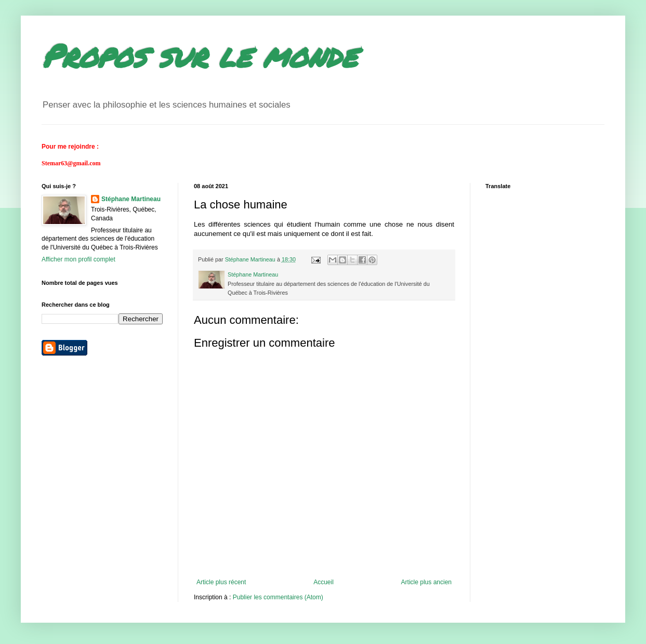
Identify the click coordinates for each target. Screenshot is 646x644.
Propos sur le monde (199, 55)
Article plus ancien (426, 582)
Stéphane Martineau (131, 199)
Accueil (324, 582)
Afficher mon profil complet (78, 259)
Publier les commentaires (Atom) (278, 597)
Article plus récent (221, 582)
